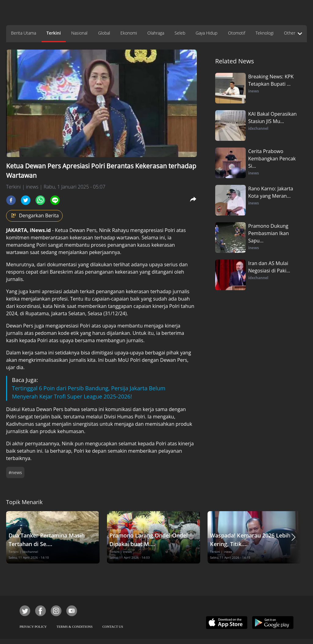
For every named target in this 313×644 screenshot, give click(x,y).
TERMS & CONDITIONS (75, 627)
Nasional (79, 33)
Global (104, 33)
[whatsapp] (40, 200)
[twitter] (26, 200)
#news (15, 472)
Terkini (54, 33)
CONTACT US (113, 627)
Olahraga (156, 33)
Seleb (180, 33)
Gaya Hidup (206, 33)
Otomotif (237, 33)
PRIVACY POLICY (33, 627)
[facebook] (11, 200)
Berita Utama (24, 33)
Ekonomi (129, 33)
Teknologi (265, 33)
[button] (293, 537)
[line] (55, 200)
